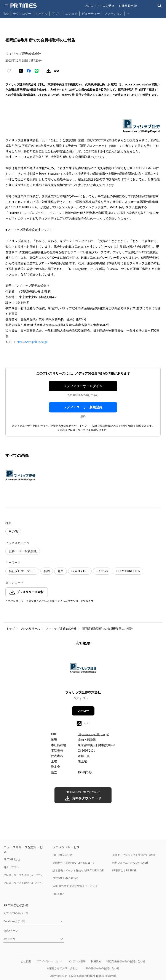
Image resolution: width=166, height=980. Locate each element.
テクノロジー (22, 14)
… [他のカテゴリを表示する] (128, 13)
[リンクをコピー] (56, 71)
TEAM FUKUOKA (128, 571)
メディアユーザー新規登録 (83, 407)
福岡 (47, 571)
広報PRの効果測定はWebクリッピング (75, 886)
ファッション (113, 14)
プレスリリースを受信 (99, 6)
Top (6, 14)
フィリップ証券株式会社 (61, 629)
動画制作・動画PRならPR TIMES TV (73, 863)
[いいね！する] (9, 71)
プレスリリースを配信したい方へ (23, 883)
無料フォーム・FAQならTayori (130, 863)
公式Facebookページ (16, 913)
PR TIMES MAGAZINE (65, 878)
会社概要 (26, 961)
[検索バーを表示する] (160, 6)
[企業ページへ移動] (83, 670)
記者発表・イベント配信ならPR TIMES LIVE (78, 870)
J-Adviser (102, 571)
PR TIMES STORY (63, 855)
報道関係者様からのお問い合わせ (126, 961)
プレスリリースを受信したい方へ (23, 875)
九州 (61, 571)
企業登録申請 (128, 6)
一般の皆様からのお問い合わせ (101, 968)
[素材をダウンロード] (49, 71)
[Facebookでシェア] (29, 71)
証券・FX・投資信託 (23, 551)
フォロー (83, 711)
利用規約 (96, 961)
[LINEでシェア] (37, 71)
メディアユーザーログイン (83, 386)
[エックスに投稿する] (21, 71)
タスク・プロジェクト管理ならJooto (133, 855)
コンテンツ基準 (77, 961)
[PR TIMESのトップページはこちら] (24, 6)
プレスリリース (30, 629)
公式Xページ (11, 931)
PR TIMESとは (12, 859)
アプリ (56, 14)
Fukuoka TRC (80, 571)
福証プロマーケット (22, 571)
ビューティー (91, 14)
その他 (13, 532)
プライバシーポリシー (49, 961)
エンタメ (71, 14)
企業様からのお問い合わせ (62, 968)
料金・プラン (11, 867)
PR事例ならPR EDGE (124, 870)
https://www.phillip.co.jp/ (32, 342)
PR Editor (58, 894)
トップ (10, 629)
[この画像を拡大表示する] (21, 475)
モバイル (41, 14)
